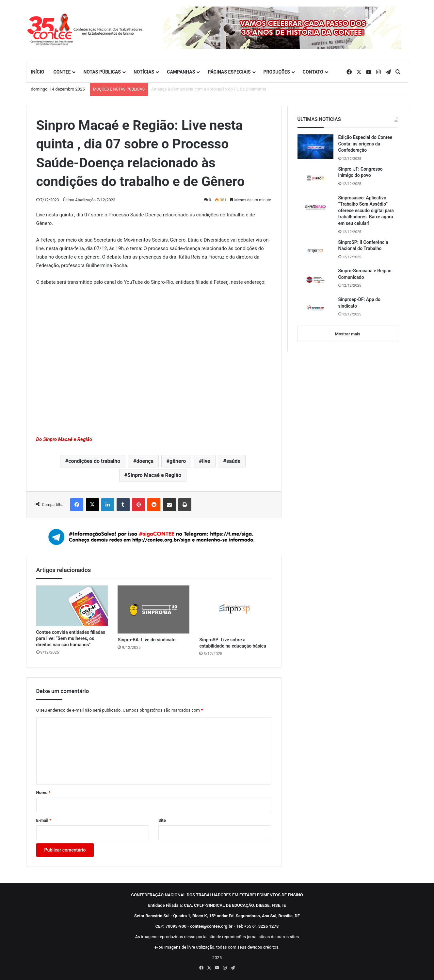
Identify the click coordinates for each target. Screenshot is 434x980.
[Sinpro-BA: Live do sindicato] (153, 609)
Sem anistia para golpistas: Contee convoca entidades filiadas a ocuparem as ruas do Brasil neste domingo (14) (257, 89)
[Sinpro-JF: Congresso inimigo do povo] (315, 178)
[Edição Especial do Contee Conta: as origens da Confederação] (315, 147)
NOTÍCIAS (144, 72)
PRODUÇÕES (277, 72)
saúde (233, 461)
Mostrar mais (348, 334)
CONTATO (313, 72)
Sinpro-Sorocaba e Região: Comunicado (366, 274)
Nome (43, 793)
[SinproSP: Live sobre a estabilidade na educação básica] (235, 609)
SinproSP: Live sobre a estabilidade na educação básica (233, 643)
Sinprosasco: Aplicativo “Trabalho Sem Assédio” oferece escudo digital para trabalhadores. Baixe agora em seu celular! (366, 211)
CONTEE (62, 72)
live (206, 461)
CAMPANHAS (181, 72)
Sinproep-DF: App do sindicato (360, 303)
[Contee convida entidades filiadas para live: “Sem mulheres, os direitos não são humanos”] (72, 606)
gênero (178, 461)
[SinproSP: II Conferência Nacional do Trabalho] (315, 251)
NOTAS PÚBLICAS (102, 72)
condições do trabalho (94, 461)
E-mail (44, 820)
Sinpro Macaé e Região (154, 475)
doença (145, 461)
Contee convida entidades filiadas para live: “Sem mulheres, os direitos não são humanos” (71, 638)
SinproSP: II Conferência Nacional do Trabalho (363, 245)
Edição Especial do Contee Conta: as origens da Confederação (365, 144)
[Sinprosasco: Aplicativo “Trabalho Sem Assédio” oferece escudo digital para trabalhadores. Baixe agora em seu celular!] (315, 207)
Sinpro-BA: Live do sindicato (146, 640)
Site (162, 820)
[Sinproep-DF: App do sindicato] (315, 309)
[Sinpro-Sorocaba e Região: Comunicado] (315, 280)
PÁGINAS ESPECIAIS (229, 72)
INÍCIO (38, 72)
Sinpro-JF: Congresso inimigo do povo (361, 172)
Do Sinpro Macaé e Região (64, 439)
